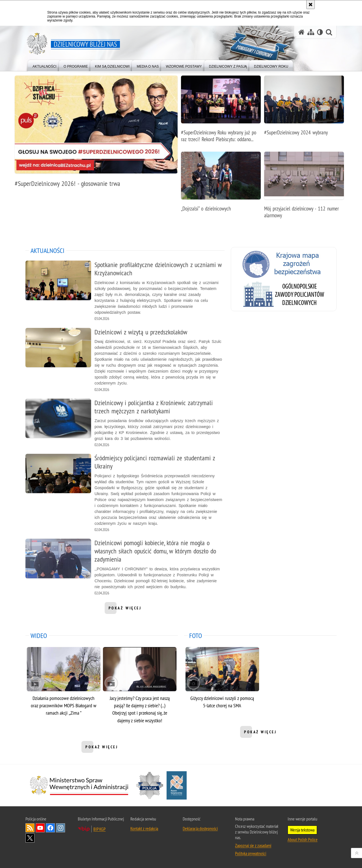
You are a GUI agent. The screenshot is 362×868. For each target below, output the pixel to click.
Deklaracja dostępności (200, 828)
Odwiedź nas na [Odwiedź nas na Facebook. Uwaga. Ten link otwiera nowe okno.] (50, 828)
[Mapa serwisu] (311, 32)
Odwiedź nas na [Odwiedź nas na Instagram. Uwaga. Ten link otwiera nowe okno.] (61, 828)
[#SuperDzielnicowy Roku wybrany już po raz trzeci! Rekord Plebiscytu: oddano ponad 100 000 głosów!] (221, 112)
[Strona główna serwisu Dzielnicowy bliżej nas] (301, 32)
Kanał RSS (30, 828)
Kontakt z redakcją (144, 828)
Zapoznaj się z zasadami (253, 845)
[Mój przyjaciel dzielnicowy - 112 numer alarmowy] (304, 188)
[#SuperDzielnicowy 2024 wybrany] (304, 108)
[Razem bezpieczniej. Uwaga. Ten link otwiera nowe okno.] (177, 785)
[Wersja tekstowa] (320, 32)
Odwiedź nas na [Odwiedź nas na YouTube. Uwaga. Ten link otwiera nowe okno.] (40, 828)
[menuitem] (45, 65)
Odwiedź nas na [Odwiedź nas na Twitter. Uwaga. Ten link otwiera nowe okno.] (30, 838)
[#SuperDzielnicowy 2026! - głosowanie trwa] (96, 134)
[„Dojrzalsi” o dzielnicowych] (221, 185)
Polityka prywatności (251, 853)
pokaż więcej (125, 610)
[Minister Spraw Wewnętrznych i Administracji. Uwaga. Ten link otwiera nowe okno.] (79, 785)
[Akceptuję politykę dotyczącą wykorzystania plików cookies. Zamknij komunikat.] (311, 5)
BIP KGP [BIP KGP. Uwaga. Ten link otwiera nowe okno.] (99, 829)
